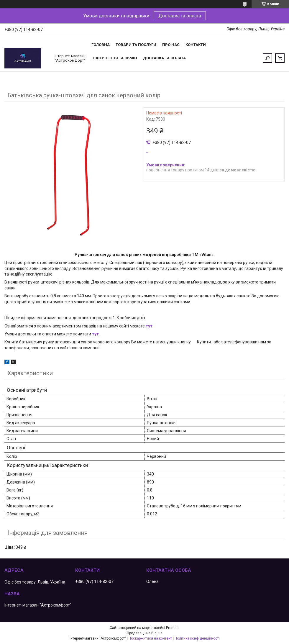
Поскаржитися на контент (150, 638)
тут (149, 326)
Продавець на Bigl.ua (145, 633)
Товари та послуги (136, 45)
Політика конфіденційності (197, 638)
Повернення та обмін (114, 58)
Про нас (171, 45)
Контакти (196, 45)
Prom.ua (173, 628)
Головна (101, 45)
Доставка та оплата (180, 16)
